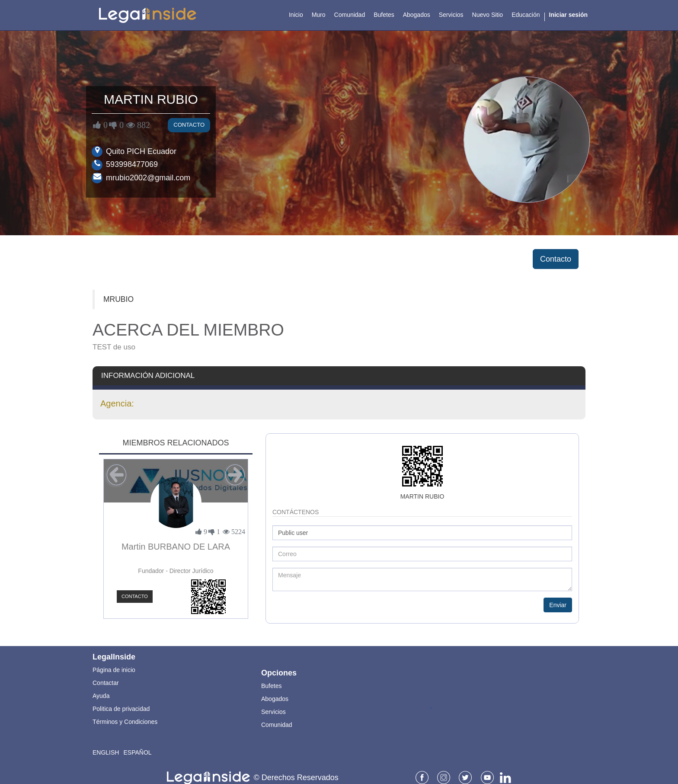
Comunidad (277, 725)
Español (137, 752)
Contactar (106, 683)
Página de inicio (114, 670)
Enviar (558, 605)
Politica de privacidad (121, 709)
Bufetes (271, 686)
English (106, 752)
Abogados (275, 699)
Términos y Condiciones (125, 722)
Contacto (189, 125)
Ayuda (101, 696)
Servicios (273, 712)
